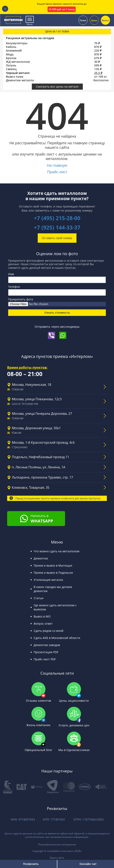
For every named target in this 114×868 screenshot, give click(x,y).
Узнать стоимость (57, 313)
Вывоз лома (15, 77)
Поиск (83, 20)
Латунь (11, 65)
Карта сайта (57, 858)
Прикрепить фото (21, 299)
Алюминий (14, 51)
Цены (94, 20)
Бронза (11, 58)
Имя (11, 274)
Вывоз (105, 20)
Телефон (14, 287)
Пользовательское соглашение (57, 844)
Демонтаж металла (20, 80)
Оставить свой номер (57, 238)
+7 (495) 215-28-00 (57, 218)
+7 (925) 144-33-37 (57, 227)
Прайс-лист (57, 172)
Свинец (11, 69)
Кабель (11, 47)
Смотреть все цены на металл (57, 87)
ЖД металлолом (18, 62)
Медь (10, 54)
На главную (57, 165)
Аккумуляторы (17, 43)
